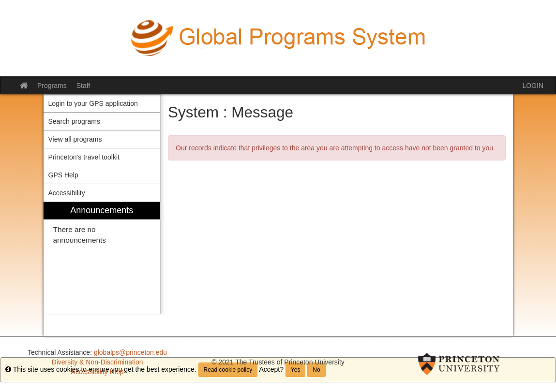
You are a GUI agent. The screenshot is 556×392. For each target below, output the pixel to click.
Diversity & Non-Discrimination (98, 362)
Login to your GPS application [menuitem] (93, 103)
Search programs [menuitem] (74, 121)
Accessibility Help (98, 372)
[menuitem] (102, 258)
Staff (83, 86)
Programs (52, 86)
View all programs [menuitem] (75, 139)
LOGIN (533, 86)
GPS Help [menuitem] (63, 175)
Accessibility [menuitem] (67, 193)
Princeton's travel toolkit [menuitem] (84, 157)
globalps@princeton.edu (130, 352)
